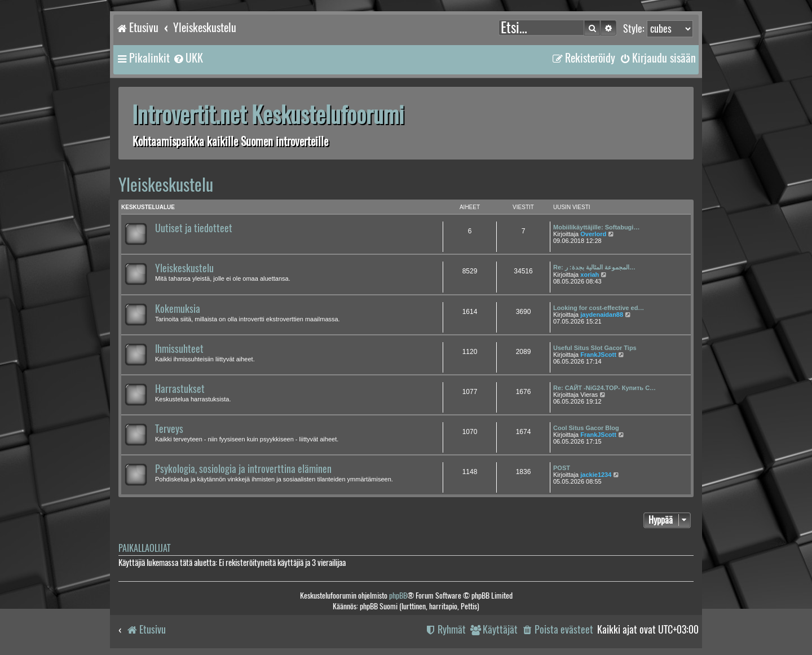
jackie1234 (596, 475)
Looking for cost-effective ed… (599, 308)
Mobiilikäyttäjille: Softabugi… (596, 227)
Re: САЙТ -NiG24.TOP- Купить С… (604, 388)
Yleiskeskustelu (166, 185)
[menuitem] (188, 58)
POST (562, 468)
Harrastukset (180, 389)
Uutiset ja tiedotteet (194, 228)
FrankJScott (598, 355)
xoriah (590, 275)
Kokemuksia (178, 309)
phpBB (398, 596)
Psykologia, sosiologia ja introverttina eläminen (243, 469)
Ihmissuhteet (179, 349)
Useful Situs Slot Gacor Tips (595, 348)
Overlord (593, 234)
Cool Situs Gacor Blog (586, 428)
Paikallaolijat (144, 548)
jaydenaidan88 (602, 315)
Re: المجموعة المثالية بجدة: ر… (594, 267)
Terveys (169, 429)
